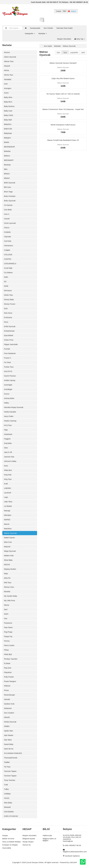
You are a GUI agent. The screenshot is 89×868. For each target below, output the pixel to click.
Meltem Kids (9, 556)
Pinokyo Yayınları (11, 659)
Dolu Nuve (8, 313)
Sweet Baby (9, 744)
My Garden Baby (11, 596)
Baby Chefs (9, 115)
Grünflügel (8, 389)
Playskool (8, 672)
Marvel (7, 524)
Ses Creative (9, 713)
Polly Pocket (9, 677)
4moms (7, 52)
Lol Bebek (8, 506)
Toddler (7, 762)
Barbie (7, 142)
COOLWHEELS (10, 264)
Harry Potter (9, 416)
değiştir (73, 11)
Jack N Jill (8, 452)
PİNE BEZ (8, 654)
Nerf (6, 609)
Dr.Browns (8, 317)
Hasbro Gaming (10, 421)
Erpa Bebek (9, 335)
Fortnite (7, 349)
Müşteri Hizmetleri (64, 39)
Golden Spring (10, 380)
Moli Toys (8, 582)
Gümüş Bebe (9, 398)
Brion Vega (8, 192)
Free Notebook (10, 353)
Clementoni (8, 246)
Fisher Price (9, 340)
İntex (6, 448)
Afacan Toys (9, 61)
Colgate (7, 250)
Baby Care (8, 111)
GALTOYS (8, 371)
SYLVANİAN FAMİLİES (13, 753)
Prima (6, 690)
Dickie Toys (8, 295)
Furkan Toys (9, 367)
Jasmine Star (9, 457)
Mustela (7, 591)
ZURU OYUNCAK (11, 816)
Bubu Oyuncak (10, 201)
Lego (6, 497)
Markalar (43, 33)
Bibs (6, 169)
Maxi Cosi (8, 542)
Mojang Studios (10, 569)
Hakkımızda (47, 835)
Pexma (7, 641)
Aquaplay (8, 79)
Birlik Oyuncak (10, 183)
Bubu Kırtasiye (10, 196)
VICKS (7, 798)
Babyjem (7, 138)
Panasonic (8, 623)
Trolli (6, 785)
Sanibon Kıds (9, 704)
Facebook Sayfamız (72, 856)
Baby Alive (8, 97)
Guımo (7, 394)
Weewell (7, 807)
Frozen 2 (7, 358)
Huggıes (7, 439)
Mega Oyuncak (10, 551)
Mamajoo (8, 515)
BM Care (7, 187)
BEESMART (9, 160)
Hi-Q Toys (8, 425)
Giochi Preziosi (10, 376)
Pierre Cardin (9, 645)
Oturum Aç (27, 845)
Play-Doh (8, 668)
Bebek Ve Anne (8, 839)
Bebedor (7, 151)
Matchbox (8, 529)
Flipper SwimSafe (11, 344)
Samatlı (7, 699)
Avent (6, 93)
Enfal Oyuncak (10, 326)
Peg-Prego (8, 632)
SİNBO (7, 726)
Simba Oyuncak (10, 722)
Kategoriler (30, 33)
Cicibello (7, 232)
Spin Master (9, 735)
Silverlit (7, 717)
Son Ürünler (48, 28)
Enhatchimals (9, 331)
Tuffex (6, 789)
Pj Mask (7, 663)
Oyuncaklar (7, 848)
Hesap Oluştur (28, 842)
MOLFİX (7, 578)
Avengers (8, 88)
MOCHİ (7, 565)
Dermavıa (8, 290)
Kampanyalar (35, 28)
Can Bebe (8, 210)
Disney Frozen (10, 304)
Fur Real (7, 362)
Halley (6, 403)
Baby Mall (8, 120)
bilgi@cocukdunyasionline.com (75, 852)
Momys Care (9, 587)
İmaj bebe (8, 443)
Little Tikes (8, 502)
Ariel (6, 84)
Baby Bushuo (9, 106)
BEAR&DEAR (9, 147)
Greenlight (8, 385)
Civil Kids (8, 241)
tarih (83, 52)
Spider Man (9, 731)
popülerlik (74, 52)
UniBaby (7, 794)
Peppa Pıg (8, 636)
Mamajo (7, 511)
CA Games (8, 205)
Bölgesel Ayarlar (29, 839)
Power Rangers (10, 681)
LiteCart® (73, 862)
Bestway (7, 165)
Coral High (8, 268)
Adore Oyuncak (10, 57)
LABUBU (8, 488)
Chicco (7, 228)
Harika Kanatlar (10, 412)
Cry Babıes (8, 272)
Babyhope (8, 133)
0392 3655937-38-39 (73, 845)
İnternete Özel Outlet (64, 28)
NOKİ (6, 614)
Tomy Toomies (10, 780)
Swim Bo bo (9, 749)
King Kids (8, 475)
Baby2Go (8, 124)
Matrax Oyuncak (10, 533)
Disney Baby (9, 299)
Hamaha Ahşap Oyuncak (14, 407)
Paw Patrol (8, 627)
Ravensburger (10, 695)
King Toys (8, 479)
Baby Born (8, 102)
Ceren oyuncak (10, 223)
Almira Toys (9, 75)
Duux (6, 322)
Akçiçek (7, 66)
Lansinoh (8, 493)
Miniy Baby (8, 560)
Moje (6, 574)
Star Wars (8, 740)
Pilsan (6, 650)
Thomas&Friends (11, 758)
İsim (59, 52)
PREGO (7, 686)
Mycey (7, 605)
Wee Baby (8, 803)
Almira (7, 70)
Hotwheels (8, 434)
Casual (7, 219)
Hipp (6, 430)
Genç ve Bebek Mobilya (11, 842)
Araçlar (5, 835)
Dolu (6, 308)
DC (5, 281)
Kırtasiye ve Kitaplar (10, 845)
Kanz (6, 466)
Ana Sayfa (48, 46)
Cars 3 (7, 214)
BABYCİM (8, 129)
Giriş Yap (80, 39)
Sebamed (8, 708)
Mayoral (7, 547)
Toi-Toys (7, 767)
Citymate (7, 237)
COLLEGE (8, 255)
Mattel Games (9, 538)
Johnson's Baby (10, 461)
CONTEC (8, 259)
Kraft (6, 484)
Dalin (6, 277)
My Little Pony (10, 600)
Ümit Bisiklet (9, 812)
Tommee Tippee (10, 771)
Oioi (6, 618)
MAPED (7, 520)
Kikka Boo (8, 470)
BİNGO (7, 174)
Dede (6, 286)
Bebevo (7, 156)
